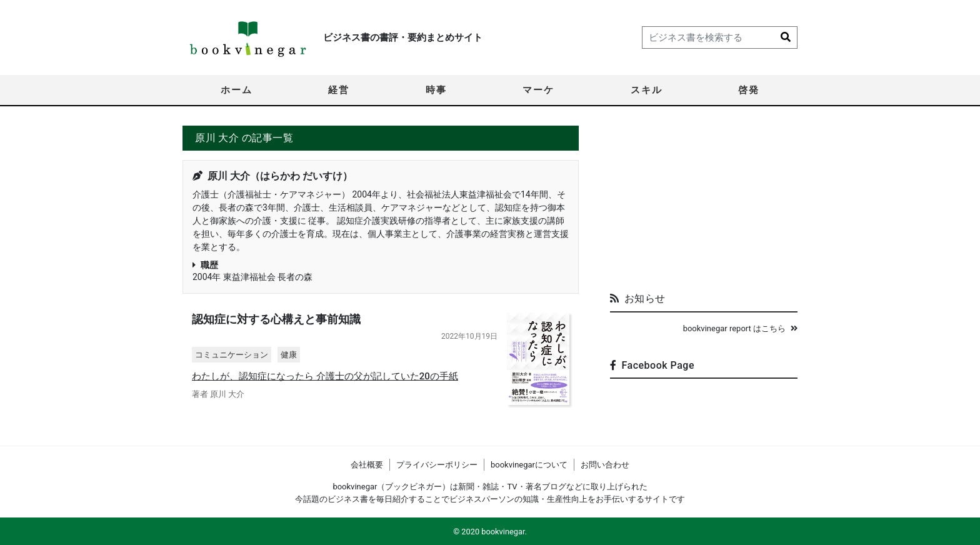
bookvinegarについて (529, 465)
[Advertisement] (704, 204)
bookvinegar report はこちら (740, 328)
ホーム (237, 90)
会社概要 (367, 465)
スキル (647, 90)
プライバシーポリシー (437, 465)
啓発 (749, 90)
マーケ (538, 90)
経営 (339, 90)
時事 (436, 90)
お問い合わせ (605, 465)
